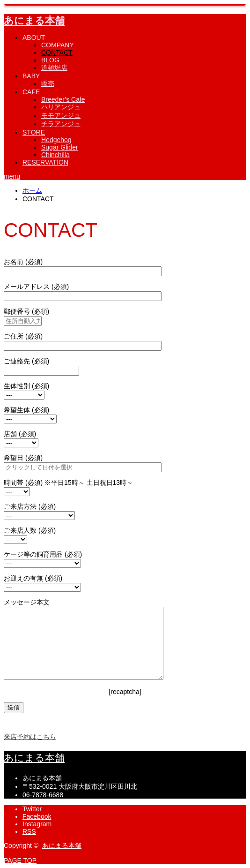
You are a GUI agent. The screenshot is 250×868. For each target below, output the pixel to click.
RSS (29, 831)
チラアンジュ (61, 124)
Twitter (32, 809)
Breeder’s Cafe (63, 99)
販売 (48, 83)
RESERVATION (45, 162)
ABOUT (34, 38)
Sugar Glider (60, 147)
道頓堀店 (54, 68)
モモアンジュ (61, 115)
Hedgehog (56, 140)
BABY (31, 76)
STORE (34, 132)
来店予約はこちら (30, 737)
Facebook (37, 816)
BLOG (50, 60)
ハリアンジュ (61, 107)
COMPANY (58, 45)
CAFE (31, 92)
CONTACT (57, 53)
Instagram (37, 824)
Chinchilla (55, 155)
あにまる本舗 (34, 20)
